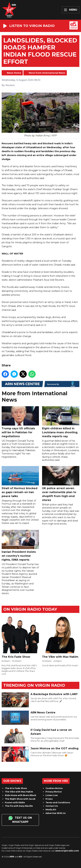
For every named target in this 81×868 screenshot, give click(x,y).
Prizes (49, 799)
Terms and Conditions (58, 803)
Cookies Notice (54, 788)
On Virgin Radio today (30, 609)
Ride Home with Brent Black (21, 795)
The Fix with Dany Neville (19, 806)
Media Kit (51, 810)
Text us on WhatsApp (20, 820)
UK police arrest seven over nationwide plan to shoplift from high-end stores (61, 484)
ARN (12, 857)
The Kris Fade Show (16, 788)
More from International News (47, 73)
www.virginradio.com (67, 851)
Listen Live (52, 795)
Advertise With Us (56, 813)
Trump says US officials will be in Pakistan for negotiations (20, 422)
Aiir (21, 857)
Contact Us (52, 806)
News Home (14, 73)
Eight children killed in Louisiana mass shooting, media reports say (61, 422)
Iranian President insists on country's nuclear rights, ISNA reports (20, 545)
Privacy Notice (54, 792)
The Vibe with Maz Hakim (19, 792)
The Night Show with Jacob (20, 799)
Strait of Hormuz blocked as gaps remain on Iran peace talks (20, 482)
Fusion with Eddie (15, 803)
